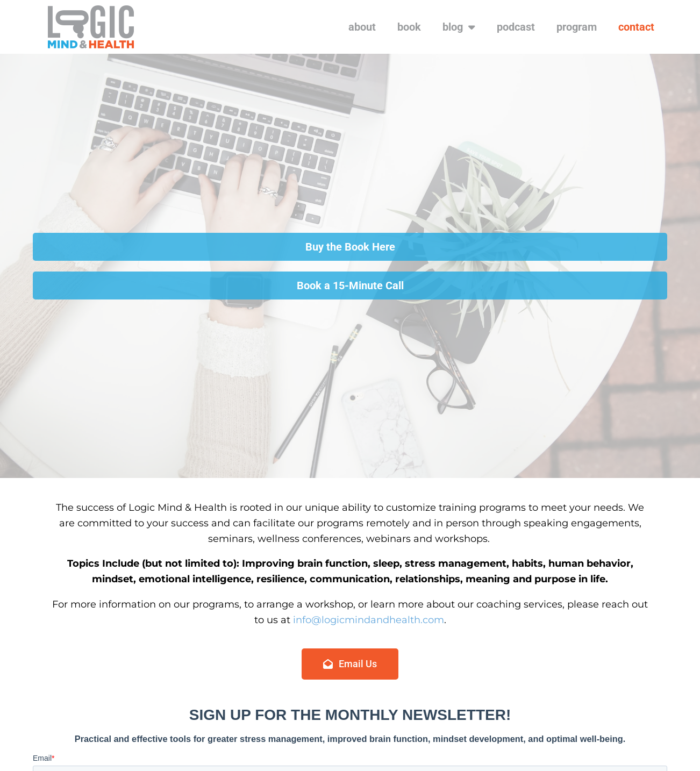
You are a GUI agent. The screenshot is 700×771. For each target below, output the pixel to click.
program (577, 27)
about (362, 27)
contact (636, 27)
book (409, 27)
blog (459, 27)
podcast (516, 27)
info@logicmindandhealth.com (369, 620)
